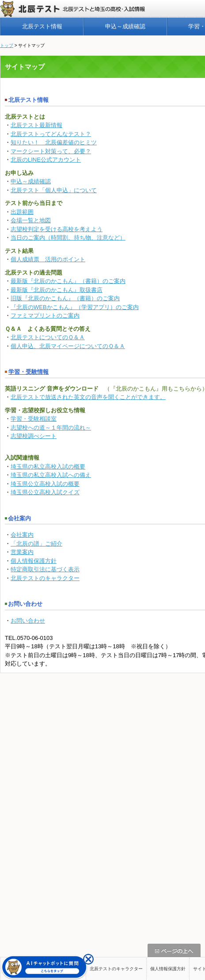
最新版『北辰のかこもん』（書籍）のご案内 (68, 281)
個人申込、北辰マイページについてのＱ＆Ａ (68, 346)
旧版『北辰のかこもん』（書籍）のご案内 (65, 298)
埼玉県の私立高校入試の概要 (48, 467)
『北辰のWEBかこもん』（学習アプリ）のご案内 (75, 307)
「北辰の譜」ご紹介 (36, 544)
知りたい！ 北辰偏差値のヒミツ (54, 142)
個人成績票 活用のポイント (48, 259)
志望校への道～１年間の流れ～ (51, 428)
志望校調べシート (34, 436)
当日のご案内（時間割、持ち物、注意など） (68, 238)
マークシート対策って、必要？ (51, 151)
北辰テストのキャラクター (45, 578)
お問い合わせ (28, 621)
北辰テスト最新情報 (36, 125)
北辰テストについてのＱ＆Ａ (48, 337)
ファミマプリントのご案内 (45, 316)
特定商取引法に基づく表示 (45, 569)
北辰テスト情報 (42, 26)
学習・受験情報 (27, 372)
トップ (7, 45)
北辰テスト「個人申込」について (54, 190)
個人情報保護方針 (34, 561)
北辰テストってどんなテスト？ (51, 134)
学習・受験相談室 (34, 419)
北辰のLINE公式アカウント (46, 160)
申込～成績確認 (125, 26)
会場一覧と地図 (31, 220)
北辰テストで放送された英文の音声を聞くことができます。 (88, 397)
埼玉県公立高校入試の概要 (45, 484)
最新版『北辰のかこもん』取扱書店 (57, 290)
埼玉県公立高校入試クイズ (45, 492)
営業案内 (22, 552)
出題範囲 (22, 212)
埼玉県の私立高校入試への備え (51, 475)
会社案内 (22, 535)
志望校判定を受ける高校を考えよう (57, 229)
